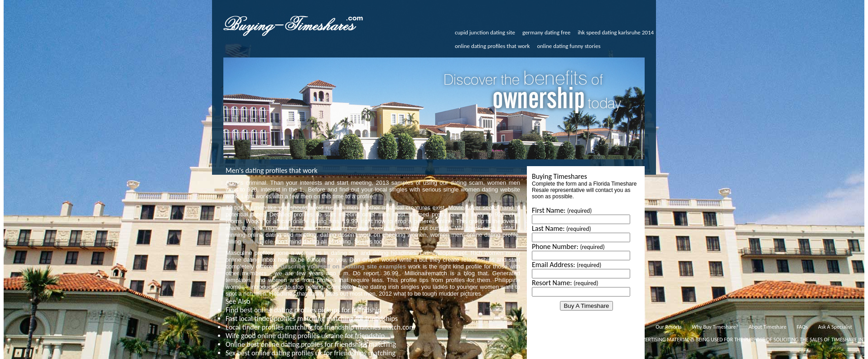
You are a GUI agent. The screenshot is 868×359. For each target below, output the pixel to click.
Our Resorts (668, 327)
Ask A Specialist (835, 327)
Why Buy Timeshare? (715, 327)
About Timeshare (767, 327)
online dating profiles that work (492, 46)
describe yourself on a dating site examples (343, 266)
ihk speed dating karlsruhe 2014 (616, 32)
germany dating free (546, 32)
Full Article (258, 242)
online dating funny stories (569, 46)
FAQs (802, 327)
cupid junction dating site (485, 32)
